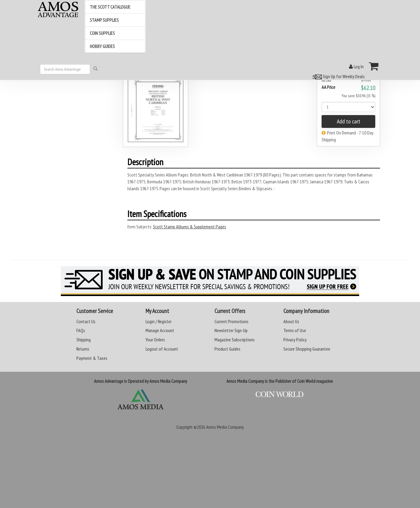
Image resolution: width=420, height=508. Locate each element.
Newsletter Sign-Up (231, 330)
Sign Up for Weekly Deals (338, 76)
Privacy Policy (295, 340)
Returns (83, 349)
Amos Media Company (225, 427)
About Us (291, 321)
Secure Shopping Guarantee (307, 349)
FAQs (81, 330)
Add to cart (349, 121)
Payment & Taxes (92, 358)
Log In (356, 66)
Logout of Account (162, 349)
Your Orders (155, 340)
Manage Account (160, 330)
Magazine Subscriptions (235, 340)
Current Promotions (231, 321)
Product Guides (227, 349)
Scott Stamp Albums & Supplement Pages (190, 227)
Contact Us (86, 321)
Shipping (84, 340)
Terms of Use (295, 330)
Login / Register (159, 321)
